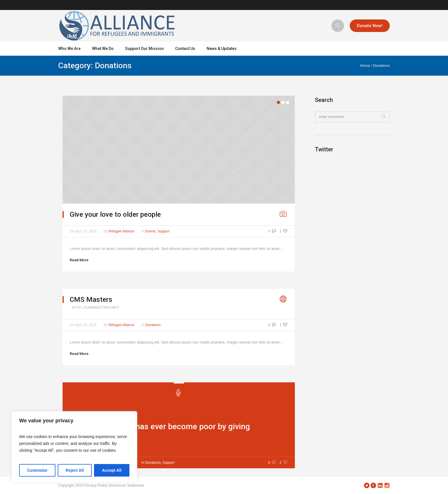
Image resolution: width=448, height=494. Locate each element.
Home (365, 66)
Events (150, 231)
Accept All (112, 470)
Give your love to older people (115, 214)
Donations (381, 66)
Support (164, 231)
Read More (79, 260)
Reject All (75, 470)
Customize (37, 470)
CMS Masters (91, 300)
